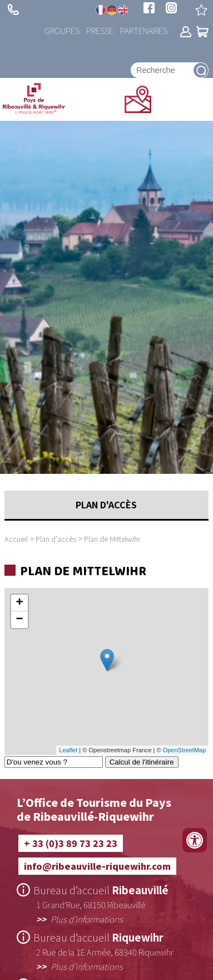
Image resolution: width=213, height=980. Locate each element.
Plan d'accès (56, 539)
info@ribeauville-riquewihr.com (97, 866)
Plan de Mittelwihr (112, 539)
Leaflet (68, 750)
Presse (100, 30)
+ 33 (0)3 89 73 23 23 (13, 9)
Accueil (16, 539)
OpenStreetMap (185, 750)
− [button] (20, 620)
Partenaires (144, 30)
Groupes (62, 30)
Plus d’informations (87, 919)
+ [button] (20, 603)
